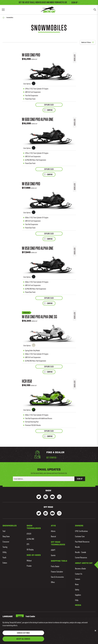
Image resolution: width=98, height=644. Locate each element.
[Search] (95, 10)
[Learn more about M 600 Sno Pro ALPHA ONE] (49, 140)
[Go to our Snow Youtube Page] (52, 497)
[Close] (95, 634)
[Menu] (3, 10)
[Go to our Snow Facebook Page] (46, 497)
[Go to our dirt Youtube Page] (52, 514)
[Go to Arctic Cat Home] (48, 10)
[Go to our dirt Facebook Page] (46, 514)
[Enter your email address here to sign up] (44, 479)
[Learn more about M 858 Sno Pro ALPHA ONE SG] (49, 336)
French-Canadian (30, 616)
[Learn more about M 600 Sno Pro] (49, 76)
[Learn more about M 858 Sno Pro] (49, 205)
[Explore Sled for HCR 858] (49, 431)
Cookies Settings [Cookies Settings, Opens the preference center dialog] (23, 636)
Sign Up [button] (80, 479)
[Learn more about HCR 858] (49, 402)
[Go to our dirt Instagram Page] (39, 514)
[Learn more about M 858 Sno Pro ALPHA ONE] (49, 269)
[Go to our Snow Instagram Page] (59, 497)
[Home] (3, 18)
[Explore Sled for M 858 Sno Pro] (49, 234)
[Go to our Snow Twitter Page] (39, 497)
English (20, 616)
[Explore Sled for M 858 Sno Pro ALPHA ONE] (49, 298)
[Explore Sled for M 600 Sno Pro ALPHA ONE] (49, 169)
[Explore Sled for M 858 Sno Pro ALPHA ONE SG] (49, 367)
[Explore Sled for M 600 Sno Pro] (49, 105)
